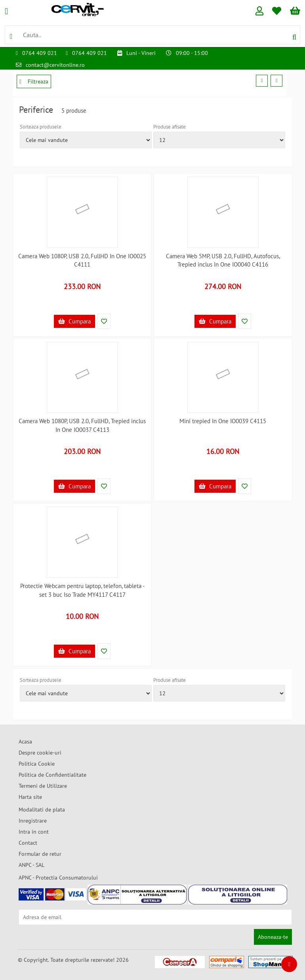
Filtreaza (34, 81)
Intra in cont (34, 832)
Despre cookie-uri (40, 753)
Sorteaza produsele (41, 127)
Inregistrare (33, 821)
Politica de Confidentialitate (52, 775)
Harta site (30, 797)
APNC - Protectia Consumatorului (58, 878)
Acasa (25, 742)
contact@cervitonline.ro (55, 65)
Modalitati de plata (42, 810)
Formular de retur (40, 854)
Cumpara (74, 321)
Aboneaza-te (273, 937)
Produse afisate (170, 127)
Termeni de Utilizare (43, 786)
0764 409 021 (40, 53)
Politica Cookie (37, 764)
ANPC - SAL (31, 865)
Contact (28, 843)
